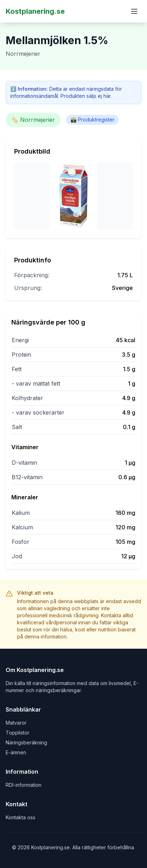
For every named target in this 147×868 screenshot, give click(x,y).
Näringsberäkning (26, 742)
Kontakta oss (21, 817)
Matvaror (16, 723)
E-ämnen (16, 752)
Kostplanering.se (35, 11)
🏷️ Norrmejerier (33, 120)
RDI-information (24, 785)
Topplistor (18, 733)
